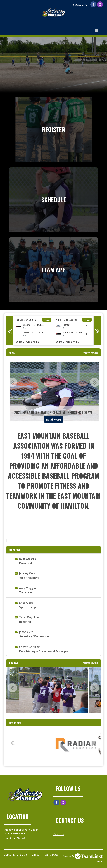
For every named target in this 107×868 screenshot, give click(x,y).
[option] (33, 331)
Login (99, 861)
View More (91, 353)
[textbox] (53, 483)
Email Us (59, 834)
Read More (53, 419)
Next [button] (97, 331)
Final (47, 320)
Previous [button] (10, 331)
